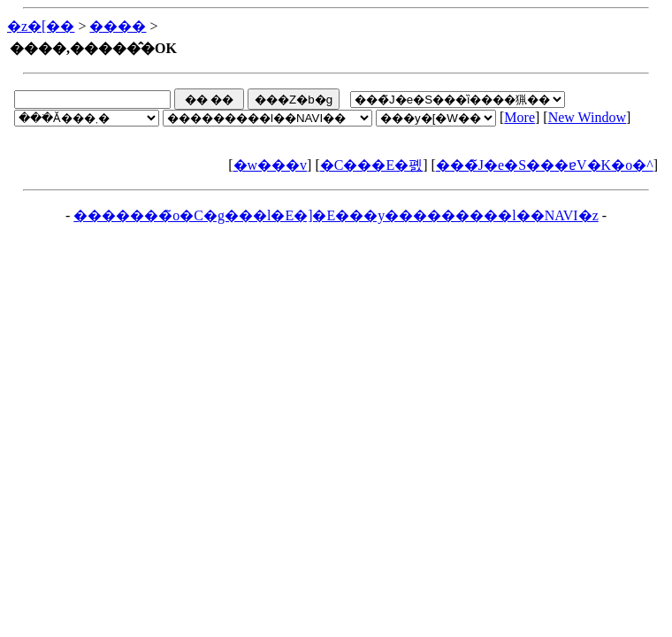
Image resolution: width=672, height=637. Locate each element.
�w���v (271, 165)
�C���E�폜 (371, 165)
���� (118, 26)
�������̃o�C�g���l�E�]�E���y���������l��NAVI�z (336, 215)
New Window (587, 117)
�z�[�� (41, 26)
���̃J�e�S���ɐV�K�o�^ (545, 165)
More (519, 117)
